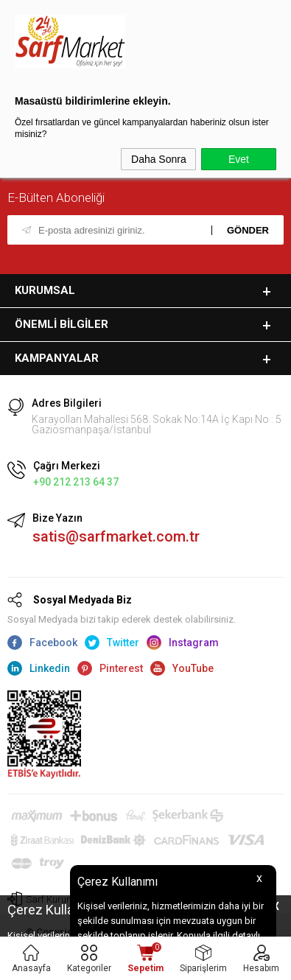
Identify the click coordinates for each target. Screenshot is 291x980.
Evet (239, 159)
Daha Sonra (159, 159)
